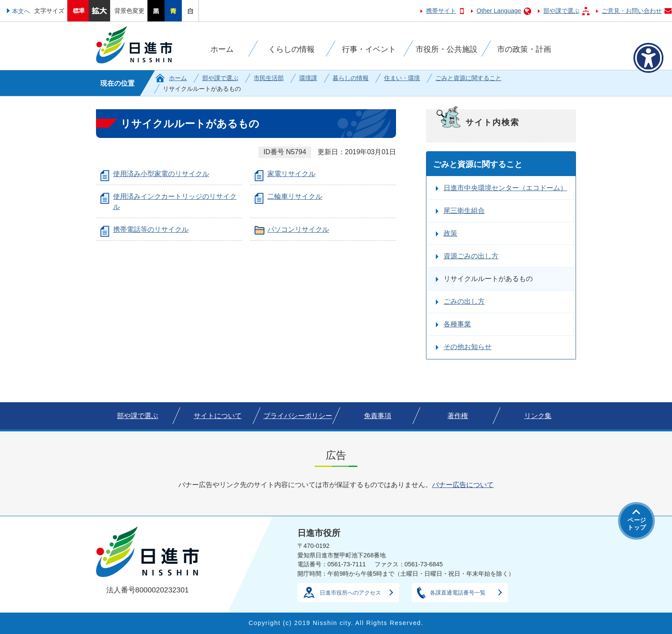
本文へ (21, 11)
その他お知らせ (468, 347)
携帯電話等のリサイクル (151, 229)
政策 (450, 233)
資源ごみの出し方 (471, 256)
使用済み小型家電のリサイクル (161, 174)
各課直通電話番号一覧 (458, 593)
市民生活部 (269, 78)
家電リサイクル (291, 174)
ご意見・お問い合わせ (632, 11)
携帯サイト (441, 11)
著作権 (458, 416)
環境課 (308, 78)
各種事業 (457, 324)
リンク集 (538, 416)
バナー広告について (463, 485)
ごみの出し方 (464, 301)
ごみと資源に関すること (468, 78)
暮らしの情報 (351, 78)
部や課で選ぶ (561, 11)
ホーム (178, 78)
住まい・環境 (402, 78)
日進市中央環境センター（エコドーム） (505, 188)
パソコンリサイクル (298, 229)
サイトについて (218, 416)
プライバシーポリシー (298, 416)
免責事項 (378, 416)
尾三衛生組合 (464, 211)
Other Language (499, 11)
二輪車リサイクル (295, 196)
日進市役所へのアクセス (350, 593)
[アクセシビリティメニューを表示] (648, 58)
